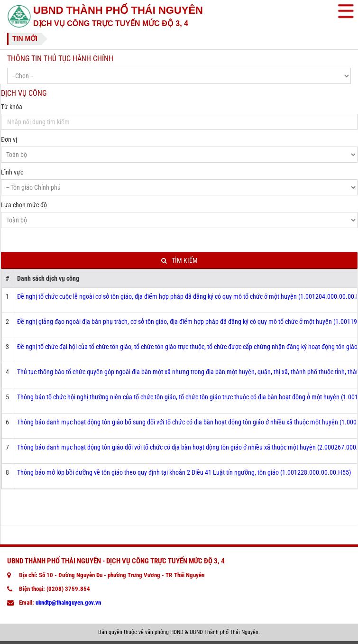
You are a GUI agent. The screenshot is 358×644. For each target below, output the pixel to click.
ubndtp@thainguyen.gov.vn (68, 603)
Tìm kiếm (179, 261)
